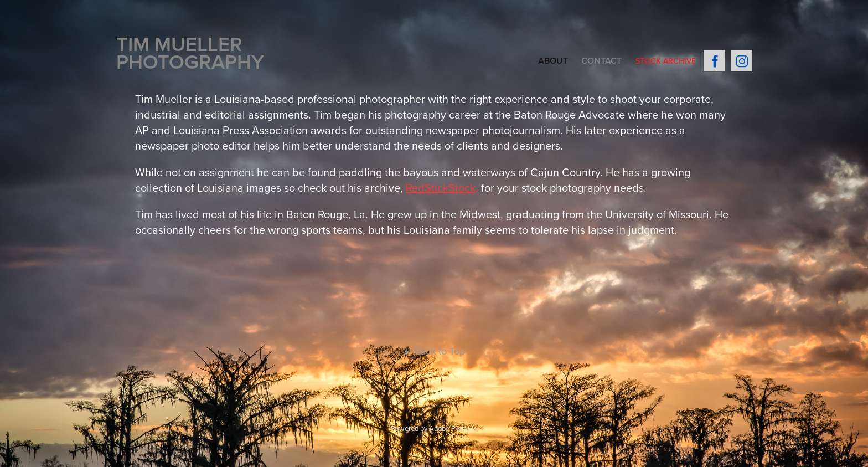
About (553, 61)
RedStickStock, (442, 188)
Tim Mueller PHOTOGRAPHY (190, 53)
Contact (601, 61)
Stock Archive (666, 61)
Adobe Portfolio (453, 428)
